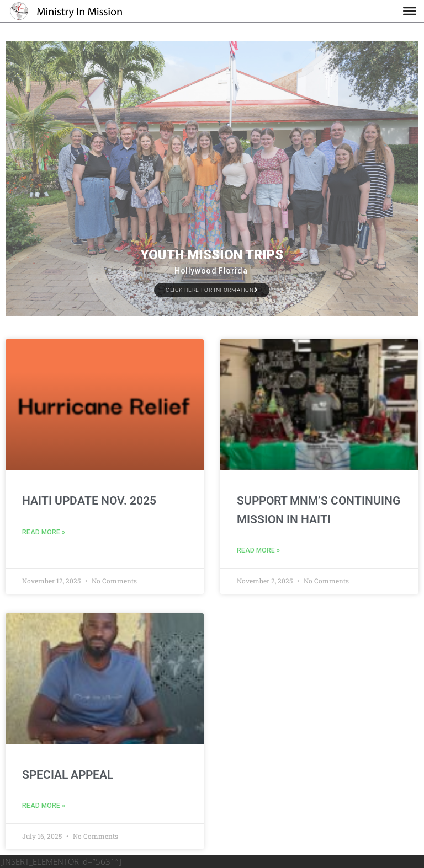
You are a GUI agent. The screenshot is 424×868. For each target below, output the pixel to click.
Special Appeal (68, 775)
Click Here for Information (212, 290)
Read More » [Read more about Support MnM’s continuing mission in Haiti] (258, 550)
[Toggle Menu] (410, 11)
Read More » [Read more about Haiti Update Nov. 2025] (44, 532)
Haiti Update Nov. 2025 (89, 501)
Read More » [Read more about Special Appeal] (44, 806)
